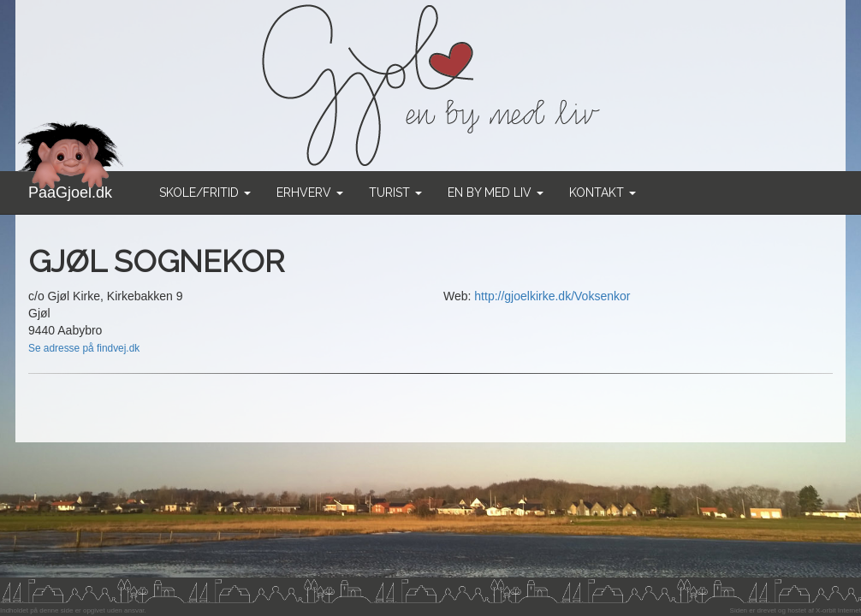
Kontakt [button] (603, 192)
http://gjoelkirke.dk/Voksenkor (552, 296)
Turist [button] (395, 192)
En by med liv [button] (496, 192)
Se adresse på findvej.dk (84, 348)
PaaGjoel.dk (71, 186)
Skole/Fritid (205, 192)
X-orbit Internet (838, 610)
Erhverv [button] (310, 192)
